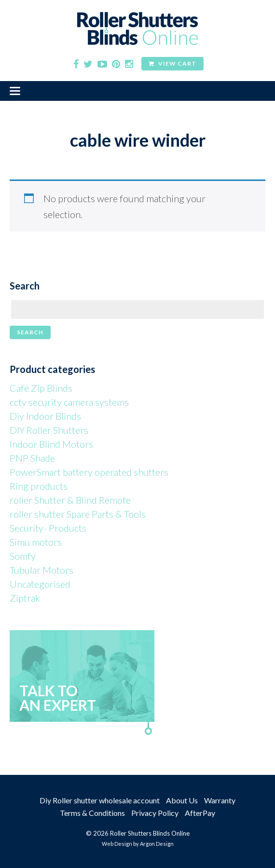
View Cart (172, 63)
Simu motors (36, 542)
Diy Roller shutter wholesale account (100, 800)
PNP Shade (32, 458)
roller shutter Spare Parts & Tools (78, 514)
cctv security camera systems (69, 402)
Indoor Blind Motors (51, 444)
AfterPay (200, 813)
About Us (182, 800)
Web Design (117, 844)
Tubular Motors (41, 570)
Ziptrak (25, 598)
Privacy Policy (155, 813)
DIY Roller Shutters (49, 430)
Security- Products (48, 528)
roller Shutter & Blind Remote (70, 500)
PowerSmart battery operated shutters (89, 472)
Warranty (220, 800)
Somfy (23, 556)
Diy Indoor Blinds (45, 416)
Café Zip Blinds (41, 388)
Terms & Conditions (92, 813)
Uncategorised (40, 584)
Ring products (39, 486)
